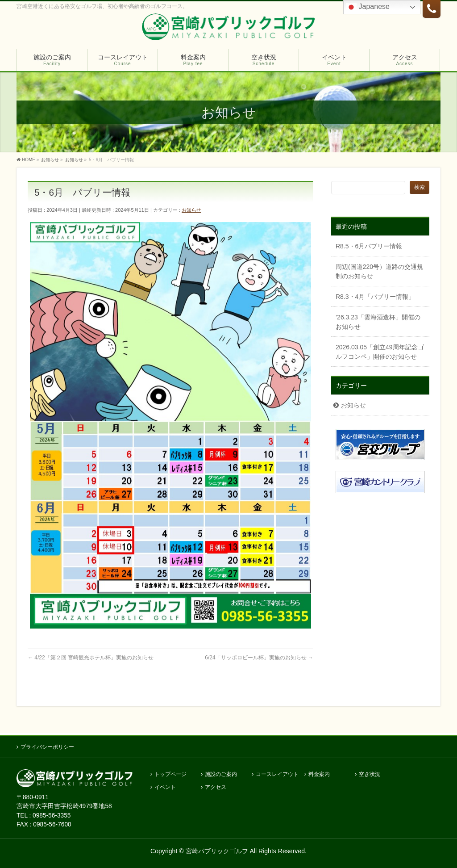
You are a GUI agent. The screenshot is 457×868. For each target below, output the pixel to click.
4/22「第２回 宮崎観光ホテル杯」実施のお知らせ (91, 658)
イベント (165, 786)
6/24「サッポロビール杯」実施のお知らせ (259, 658)
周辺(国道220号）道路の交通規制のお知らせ (379, 271)
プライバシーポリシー (47, 745)
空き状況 (370, 773)
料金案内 (319, 773)
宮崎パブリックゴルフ (217, 849)
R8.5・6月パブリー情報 (369, 246)
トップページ (170, 773)
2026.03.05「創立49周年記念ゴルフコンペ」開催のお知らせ (380, 352)
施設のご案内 (221, 773)
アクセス (216, 786)
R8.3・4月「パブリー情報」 (375, 297)
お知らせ (191, 210)
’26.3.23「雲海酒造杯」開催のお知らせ (378, 322)
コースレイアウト (277, 773)
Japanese (368, 7)
